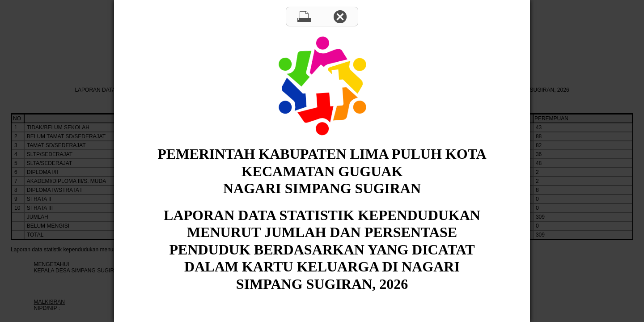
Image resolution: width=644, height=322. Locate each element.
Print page (304, 17)
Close (340, 17)
